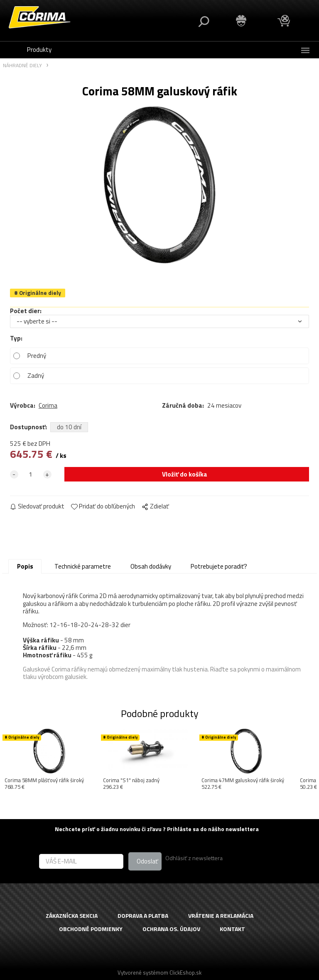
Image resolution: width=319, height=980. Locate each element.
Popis (25, 566)
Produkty (39, 50)
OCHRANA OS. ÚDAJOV (171, 929)
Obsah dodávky (151, 566)
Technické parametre (83, 566)
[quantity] (31, 474)
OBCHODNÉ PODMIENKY (91, 929)
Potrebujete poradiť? (219, 566)
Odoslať (147, 861)
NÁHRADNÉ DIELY (22, 66)
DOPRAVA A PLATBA (143, 916)
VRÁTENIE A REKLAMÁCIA (221, 916)
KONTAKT (232, 929)
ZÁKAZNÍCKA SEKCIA (72, 916)
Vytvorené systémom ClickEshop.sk (159, 973)
